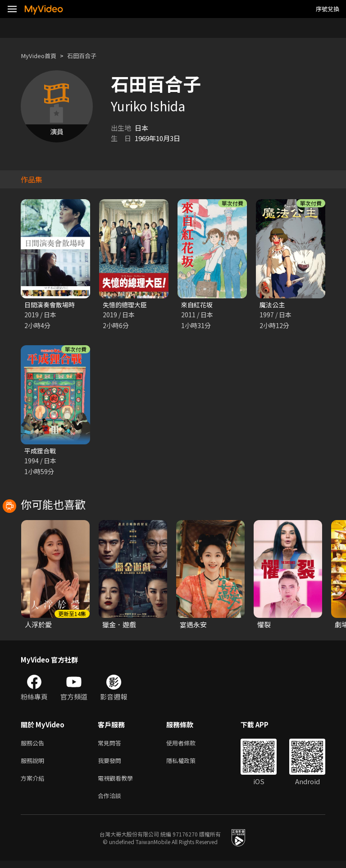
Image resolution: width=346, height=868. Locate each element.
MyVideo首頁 (41, 56)
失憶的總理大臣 (126, 305)
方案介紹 (34, 783)
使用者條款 (189, 745)
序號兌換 (328, 9)
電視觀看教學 (118, 783)
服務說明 (34, 764)
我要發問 (111, 764)
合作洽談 (111, 802)
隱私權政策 (189, 764)
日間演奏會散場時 (51, 305)
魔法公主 (273, 305)
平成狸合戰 (41, 452)
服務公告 (34, 745)
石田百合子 (89, 56)
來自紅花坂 (198, 305)
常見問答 (111, 745)
